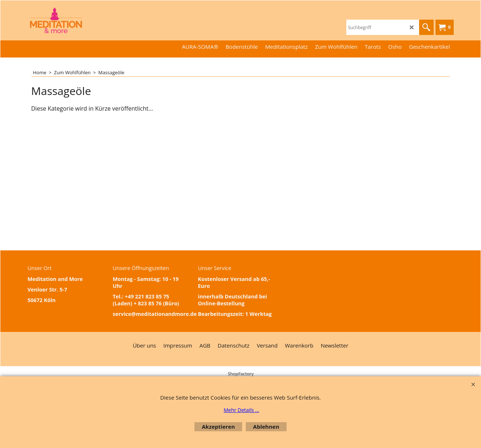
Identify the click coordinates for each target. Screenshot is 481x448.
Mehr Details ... (241, 410)
